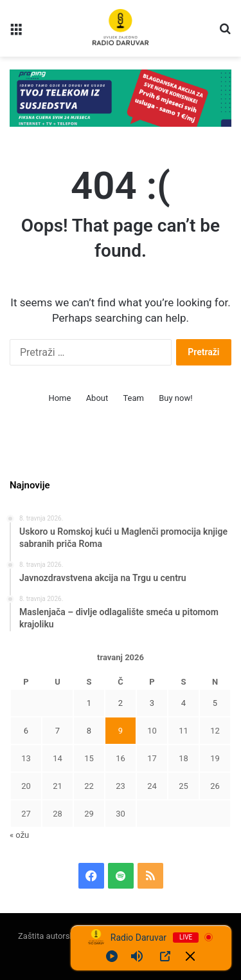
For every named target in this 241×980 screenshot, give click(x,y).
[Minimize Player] (190, 956)
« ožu (19, 835)
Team (133, 398)
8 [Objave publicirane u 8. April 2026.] (89, 731)
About (97, 398)
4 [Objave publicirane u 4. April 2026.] (183, 703)
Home (59, 398)
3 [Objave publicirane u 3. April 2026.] (152, 703)
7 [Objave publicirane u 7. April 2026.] (58, 731)
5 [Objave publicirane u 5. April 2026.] (215, 703)
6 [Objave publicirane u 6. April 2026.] (26, 731)
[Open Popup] (165, 956)
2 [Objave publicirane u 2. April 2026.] (121, 703)
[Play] (112, 956)
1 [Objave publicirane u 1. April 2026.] (89, 703)
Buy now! (175, 398)
